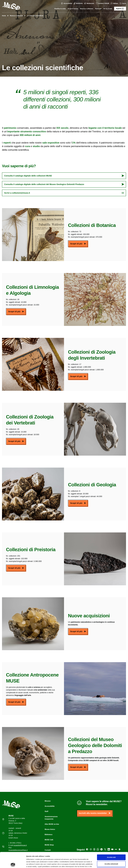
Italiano (115, 3)
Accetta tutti (111, 842)
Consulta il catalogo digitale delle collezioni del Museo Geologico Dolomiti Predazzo (64, 184)
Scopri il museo (73, 9)
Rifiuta (111, 855)
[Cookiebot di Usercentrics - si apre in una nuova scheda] (13, 864)
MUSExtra (78, 3)
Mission (48, 801)
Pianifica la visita (60, 9)
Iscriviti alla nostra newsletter (95, 813)
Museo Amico (50, 829)
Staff (46, 811)
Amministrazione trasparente (51, 818)
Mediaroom (89, 3)
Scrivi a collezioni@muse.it (64, 193)
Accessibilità (67, 3)
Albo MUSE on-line (52, 824)
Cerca (123, 3)
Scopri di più (78, 244)
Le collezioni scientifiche (34, 16)
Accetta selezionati (111, 848)
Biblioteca (48, 835)
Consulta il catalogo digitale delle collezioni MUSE (64, 176)
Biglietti (120, 9)
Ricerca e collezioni (87, 9)
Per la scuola (108, 9)
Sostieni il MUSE (103, 3)
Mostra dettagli (105, 864)
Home (4, 16)
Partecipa (98, 9)
